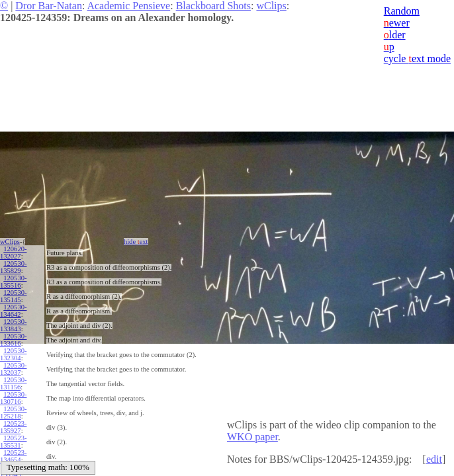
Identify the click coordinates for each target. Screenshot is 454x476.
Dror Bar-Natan (49, 6)
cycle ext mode (417, 59)
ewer (397, 23)
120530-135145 (13, 296)
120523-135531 (13, 442)
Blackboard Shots (213, 6)
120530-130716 (13, 398)
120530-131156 (13, 383)
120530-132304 (13, 354)
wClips (271, 6)
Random (402, 11)
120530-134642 (13, 311)
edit (434, 459)
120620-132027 (13, 253)
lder (395, 35)
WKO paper (252, 437)
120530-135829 (13, 267)
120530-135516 (13, 282)
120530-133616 (13, 340)
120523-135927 (13, 427)
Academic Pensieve (128, 6)
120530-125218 (13, 413)
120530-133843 (13, 325)
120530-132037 (13, 369)
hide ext (136, 242)
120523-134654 (13, 456)
